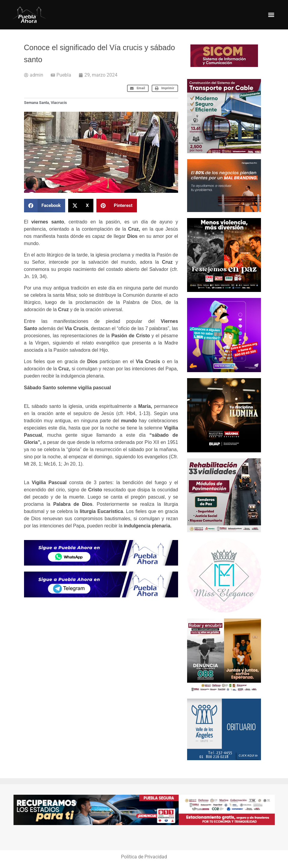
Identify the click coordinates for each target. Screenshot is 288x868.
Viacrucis (59, 103)
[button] (271, 15)
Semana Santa (36, 103)
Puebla (64, 75)
